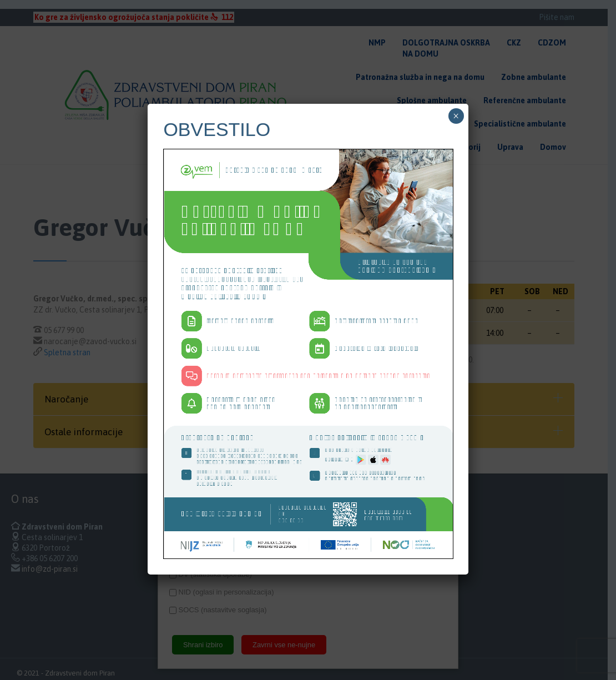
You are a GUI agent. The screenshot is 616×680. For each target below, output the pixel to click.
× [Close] (456, 116)
